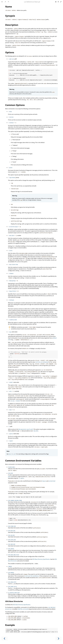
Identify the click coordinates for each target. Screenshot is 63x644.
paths (10, 477)
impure (44, 481)
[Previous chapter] (5, 639)
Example (10, 625)
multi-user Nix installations (32, 576)
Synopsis (10, 16)
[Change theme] (5, 2)
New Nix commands (23, 609)
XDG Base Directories (14, 601)
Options (10, 52)
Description (12, 25)
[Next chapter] (58, 639)
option (21, 478)
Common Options (15, 105)
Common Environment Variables (23, 461)
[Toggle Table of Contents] (2, 2)
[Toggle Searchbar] (8, 2)
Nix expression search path (26, 429)
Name (9, 7)
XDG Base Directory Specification (41, 559)
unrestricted (52, 481)
